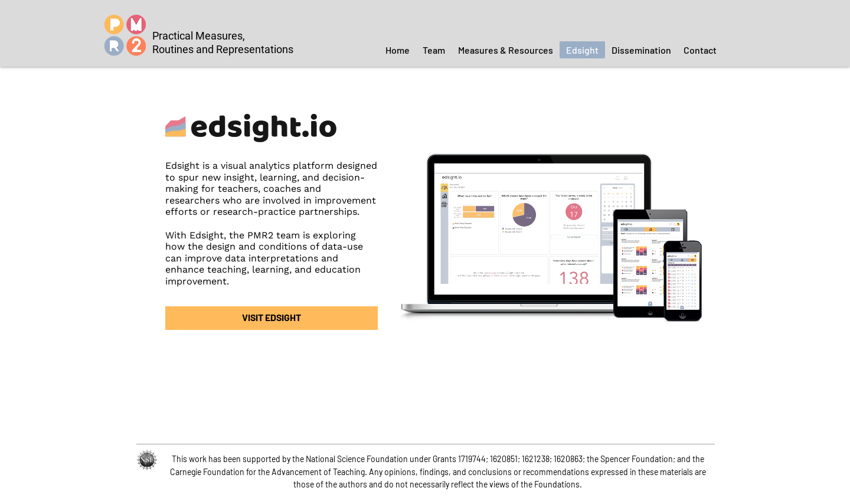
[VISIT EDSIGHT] (272, 318)
